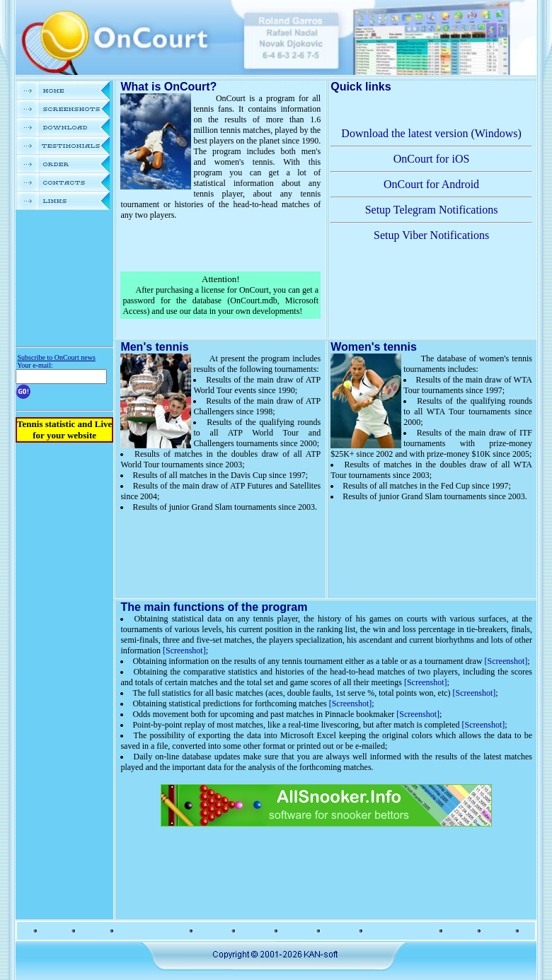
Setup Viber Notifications (431, 235)
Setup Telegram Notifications (432, 210)
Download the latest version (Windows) (431, 133)
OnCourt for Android (431, 184)
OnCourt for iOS (432, 159)
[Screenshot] (184, 651)
